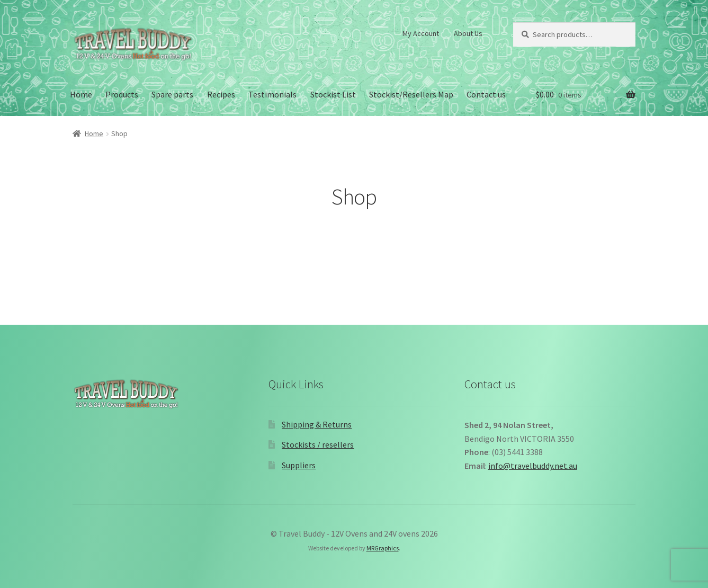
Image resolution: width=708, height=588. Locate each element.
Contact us (486, 94)
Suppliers (299, 465)
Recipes (221, 94)
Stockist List (333, 94)
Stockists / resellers (318, 444)
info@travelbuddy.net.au (533, 466)
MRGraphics (383, 548)
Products (122, 94)
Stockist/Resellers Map (411, 94)
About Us (468, 33)
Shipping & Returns (317, 424)
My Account (421, 33)
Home (81, 94)
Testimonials (272, 94)
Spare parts (172, 94)
